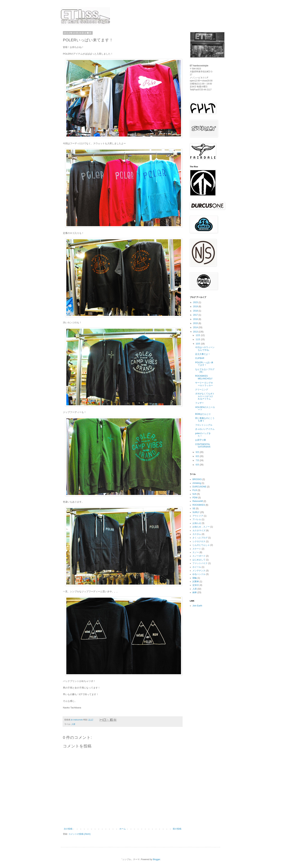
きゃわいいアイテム (205, 429)
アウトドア (198, 516)
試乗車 (196, 582)
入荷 (73, 724)
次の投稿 (68, 829)
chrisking (197, 483)
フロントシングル (204, 425)
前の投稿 (177, 829)
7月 (198, 460)
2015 (196, 323)
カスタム (197, 534)
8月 (198, 456)
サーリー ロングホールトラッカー (204, 384)
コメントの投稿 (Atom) (79, 834)
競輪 (195, 578)
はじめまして (199, 560)
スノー (196, 552)
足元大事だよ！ (203, 354)
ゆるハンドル (199, 574)
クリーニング (202, 390)
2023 (196, 302)
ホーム (123, 829)
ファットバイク (200, 563)
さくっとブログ (200, 538)
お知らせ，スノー (201, 527)
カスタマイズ (199, 531)
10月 (198, 344)
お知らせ (197, 523)
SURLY (196, 512)
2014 (196, 327)
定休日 (196, 585)
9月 (198, 452)
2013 (196, 332)
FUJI (195, 490)
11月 (198, 339)
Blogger (157, 859)
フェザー (199, 403)
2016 (196, 319)
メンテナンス (199, 571)
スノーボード (199, 556)
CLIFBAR (200, 358)
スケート (197, 549)
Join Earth (197, 606)
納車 (195, 592)
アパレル (197, 519)
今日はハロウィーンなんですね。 (205, 349)
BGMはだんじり (203, 414)
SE (194, 509)
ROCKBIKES (199, 505)
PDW (195, 498)
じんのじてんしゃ (201, 545)
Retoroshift (198, 501)
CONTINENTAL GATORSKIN (203, 446)
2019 (196, 307)
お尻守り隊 (201, 440)
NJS (195, 494)
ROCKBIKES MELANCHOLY (204, 377)
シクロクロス (199, 541)
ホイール (197, 567)
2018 (196, 311)
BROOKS (197, 479)
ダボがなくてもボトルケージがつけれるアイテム (205, 396)
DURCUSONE (199, 487)
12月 (198, 335)
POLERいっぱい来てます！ (204, 364)
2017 (196, 315)
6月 (198, 465)
